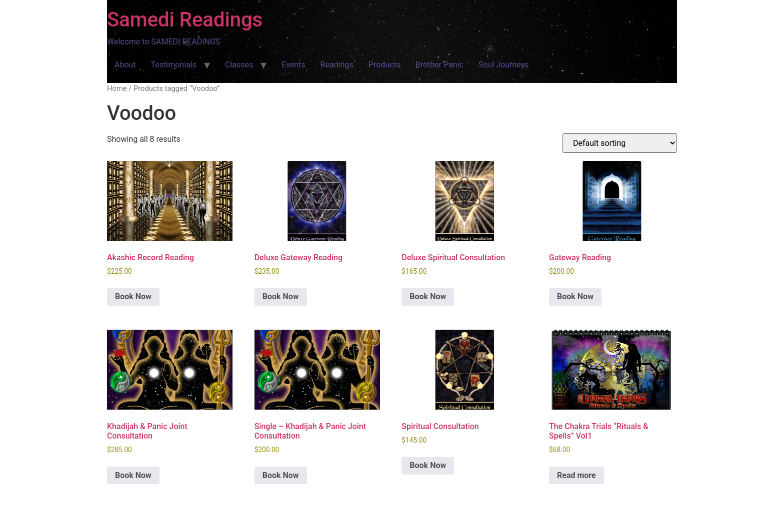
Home (117, 88)
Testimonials (174, 65)
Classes (239, 65)
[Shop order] (620, 143)
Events (293, 65)
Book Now (133, 296)
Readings (337, 65)
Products (384, 65)
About (125, 65)
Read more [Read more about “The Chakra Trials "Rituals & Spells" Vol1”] (576, 475)
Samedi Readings (185, 20)
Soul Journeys (504, 65)
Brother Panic (439, 65)
